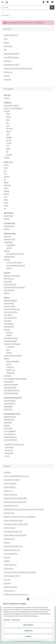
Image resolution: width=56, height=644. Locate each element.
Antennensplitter (10, 306)
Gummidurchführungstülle (13, 355)
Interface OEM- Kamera (14, 262)
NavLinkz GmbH (9, 513)
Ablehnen (28, 637)
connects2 (7, 557)
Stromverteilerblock (10, 440)
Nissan (9, 131)
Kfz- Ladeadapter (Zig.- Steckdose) (15, 379)
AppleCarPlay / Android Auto (14, 444)
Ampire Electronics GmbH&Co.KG (15, 502)
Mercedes (10, 128)
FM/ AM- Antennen (10, 284)
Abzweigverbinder (10, 417)
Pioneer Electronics (10, 565)
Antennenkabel (9, 303)
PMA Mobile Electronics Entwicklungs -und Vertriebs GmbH (24, 509)
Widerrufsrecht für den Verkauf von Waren (18, 68)
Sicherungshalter (10, 434)
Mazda (6, 182)
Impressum (8, 61)
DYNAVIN (7, 111)
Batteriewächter (9, 419)
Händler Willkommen (11, 35)
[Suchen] (26, 7)
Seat (8, 146)
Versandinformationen (11, 57)
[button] (43, 2)
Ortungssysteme (9, 226)
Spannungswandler (10, 437)
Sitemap (7, 76)
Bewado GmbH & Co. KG (12, 550)
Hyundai (7, 176)
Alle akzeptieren (28, 625)
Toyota (6, 205)
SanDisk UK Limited (10, 587)
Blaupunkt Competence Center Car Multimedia (20, 517)
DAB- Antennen (9, 278)
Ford (8, 126)
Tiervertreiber (9, 447)
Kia (5, 179)
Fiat (7, 123)
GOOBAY (7, 561)
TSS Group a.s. (9, 568)
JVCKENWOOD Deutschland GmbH (15, 498)
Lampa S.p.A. (8, 491)
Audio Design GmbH (11, 554)
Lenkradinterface (10, 403)
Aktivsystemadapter (10, 300)
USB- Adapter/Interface (12, 390)
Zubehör (7, 98)
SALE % (7, 456)
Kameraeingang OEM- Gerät (16, 265)
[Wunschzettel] (48, 2)
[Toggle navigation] (3, 1)
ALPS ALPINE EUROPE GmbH (13, 546)
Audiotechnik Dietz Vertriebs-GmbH (16, 524)
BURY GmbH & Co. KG (11, 506)
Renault (9, 143)
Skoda (8, 149)
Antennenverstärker (11, 312)
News (6, 39)
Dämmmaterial (9, 326)
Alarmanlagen (9, 216)
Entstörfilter (8, 422)
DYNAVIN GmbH (9, 539)
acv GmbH (7, 472)
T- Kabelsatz (10, 347)
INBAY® (6, 358)
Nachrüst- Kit (11, 370)
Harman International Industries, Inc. (16, 594)
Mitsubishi (7, 185)
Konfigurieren (28, 631)
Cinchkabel (8, 321)
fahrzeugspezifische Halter (15, 254)
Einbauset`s (8, 236)
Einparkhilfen (8, 242)
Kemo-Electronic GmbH (12, 480)
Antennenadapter (10, 401)
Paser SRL (7, 579)
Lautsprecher (9, 453)
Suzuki (6, 203)
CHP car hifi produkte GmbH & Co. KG (16, 476)
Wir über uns (8, 72)
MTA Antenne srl (9, 591)
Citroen (9, 117)
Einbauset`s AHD (9, 239)
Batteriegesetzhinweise (12, 65)
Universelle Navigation (11, 105)
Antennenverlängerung (12, 309)
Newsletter (7, 79)
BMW (8, 114)
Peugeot (9, 137)
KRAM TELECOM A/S (11, 494)
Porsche (9, 140)
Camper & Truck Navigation (13, 108)
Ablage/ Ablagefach (13, 361)
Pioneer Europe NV (10, 483)
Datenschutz (8, 46)
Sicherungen (8, 428)
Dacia (8, 120)
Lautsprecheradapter (11, 384)
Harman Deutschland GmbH (13, 520)
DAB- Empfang (9, 324)
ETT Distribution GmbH (12, 576)
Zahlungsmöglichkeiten (12, 54)
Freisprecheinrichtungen (12, 344)
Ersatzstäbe (8, 281)
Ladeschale (10, 367)
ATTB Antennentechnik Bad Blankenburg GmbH (20, 572)
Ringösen (7, 425)
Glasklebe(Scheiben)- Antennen (14, 287)
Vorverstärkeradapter (11, 393)
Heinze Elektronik (10, 487)
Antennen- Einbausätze (12, 276)
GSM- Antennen (9, 290)
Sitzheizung (9, 450)
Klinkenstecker (9, 382)
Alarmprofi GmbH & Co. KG (13, 531)
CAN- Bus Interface (10, 318)
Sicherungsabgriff (10, 431)
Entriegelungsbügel (10, 341)
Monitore (7, 251)
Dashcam (7, 329)
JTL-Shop (31, 641)
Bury (8, 350)
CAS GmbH (7, 583)
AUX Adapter (8, 315)
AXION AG (7, 543)
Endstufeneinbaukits (11, 338)
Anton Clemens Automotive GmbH (15, 535)
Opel (8, 134)
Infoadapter (8, 376)
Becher (9, 364)
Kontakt (6, 42)
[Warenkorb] (52, 2)
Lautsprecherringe (10, 387)
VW (7, 152)
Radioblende (10, 373)
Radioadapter (8, 406)
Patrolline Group (9, 528)
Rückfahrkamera (9, 257)
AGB (5, 50)
